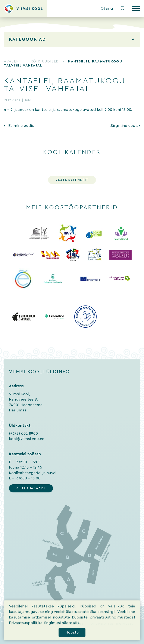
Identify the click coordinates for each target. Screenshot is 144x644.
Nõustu (72, 639)
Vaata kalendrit (72, 180)
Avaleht (13, 61)
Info (28, 100)
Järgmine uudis (124, 126)
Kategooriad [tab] (28, 39)
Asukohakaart (31, 488)
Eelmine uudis (21, 126)
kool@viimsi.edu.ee (27, 439)
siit (76, 629)
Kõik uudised (45, 61)
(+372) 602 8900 (23, 433)
